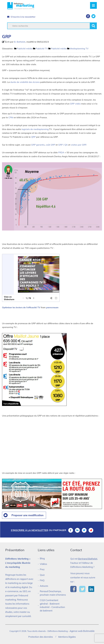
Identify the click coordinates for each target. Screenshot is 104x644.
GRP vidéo (75, 104)
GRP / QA (63, 145)
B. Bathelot (20, 42)
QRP (33, 137)
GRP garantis (38, 145)
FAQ (42, 580)
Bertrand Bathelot (88, 559)
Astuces (44, 586)
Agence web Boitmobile (82, 631)
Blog (42, 558)
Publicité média (25, 49)
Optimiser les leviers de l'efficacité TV (21, 307)
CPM (11, 117)
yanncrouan (52, 307)
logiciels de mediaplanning (35, 129)
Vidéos (43, 564)
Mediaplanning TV (79, 49)
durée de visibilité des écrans (25, 82)
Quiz (42, 575)
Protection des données (41, 637)
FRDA (61, 152)
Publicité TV (42, 49)
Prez (42, 569)
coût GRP (50, 145)
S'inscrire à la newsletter (21, 17)
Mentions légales (67, 637)
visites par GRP (79, 145)
